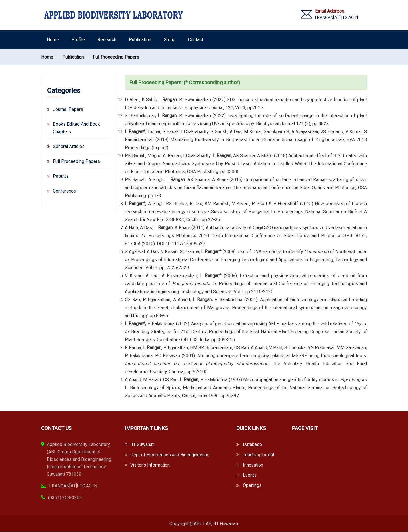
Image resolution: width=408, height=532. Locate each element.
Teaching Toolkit (259, 455)
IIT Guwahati (143, 445)
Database (252, 445)
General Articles (69, 146)
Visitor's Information (150, 465)
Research (107, 40)
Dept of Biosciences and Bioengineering (171, 455)
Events (250, 476)
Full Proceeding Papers (117, 57)
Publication (140, 40)
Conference (64, 191)
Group (170, 40)
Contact (196, 40)
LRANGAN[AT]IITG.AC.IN (337, 17)
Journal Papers (68, 109)
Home (53, 40)
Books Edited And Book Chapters (76, 128)
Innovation (253, 465)
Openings (252, 486)
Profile (78, 40)
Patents (61, 176)
